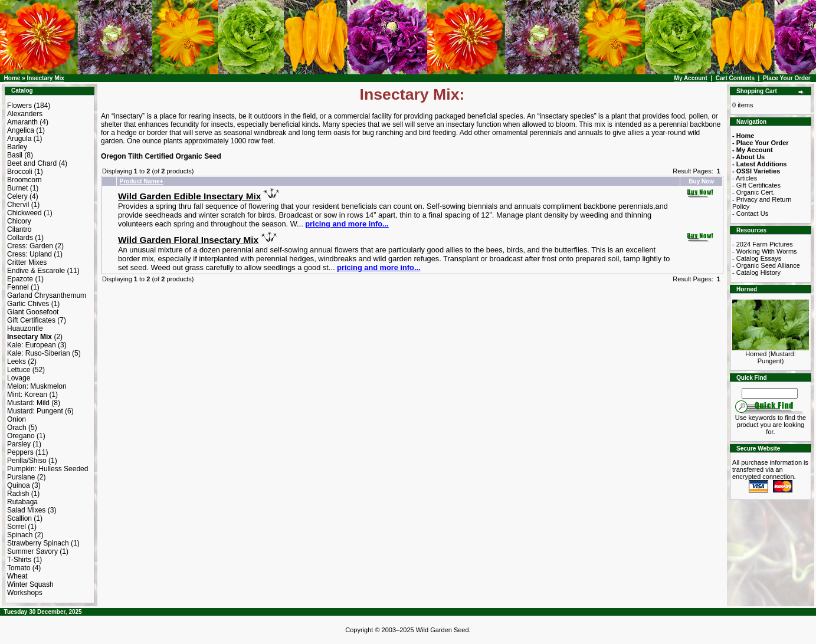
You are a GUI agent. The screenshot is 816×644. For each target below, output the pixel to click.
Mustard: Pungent (35, 411)
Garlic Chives (28, 304)
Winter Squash (30, 584)
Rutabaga (22, 502)
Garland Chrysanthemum (47, 295)
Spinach (20, 535)
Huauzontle (25, 328)
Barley (17, 147)
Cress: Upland (30, 254)
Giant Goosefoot (33, 312)
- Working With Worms (765, 251)
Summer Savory (32, 551)
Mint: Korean (27, 395)
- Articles (745, 178)
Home (12, 78)
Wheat (17, 576)
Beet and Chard (32, 163)
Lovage (19, 378)
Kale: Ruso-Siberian (39, 353)
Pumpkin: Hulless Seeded (47, 469)
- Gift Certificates (756, 185)
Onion (17, 419)
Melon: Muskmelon (37, 386)
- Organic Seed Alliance (766, 265)
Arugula (19, 139)
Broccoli (20, 172)
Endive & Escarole (36, 271)
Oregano (21, 436)
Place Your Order (787, 78)
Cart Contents (735, 78)
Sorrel (17, 527)
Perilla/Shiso (27, 461)
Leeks (17, 362)
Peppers (20, 452)
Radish (18, 494)
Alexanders (25, 114)
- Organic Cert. (753, 192)
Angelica (21, 130)
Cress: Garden (30, 246)
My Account (691, 78)
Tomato (19, 568)
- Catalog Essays (757, 258)
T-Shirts (19, 560)
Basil (15, 155)
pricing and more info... (347, 224)
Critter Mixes (27, 262)
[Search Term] (770, 393)
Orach (17, 428)
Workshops (25, 593)
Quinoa (19, 485)
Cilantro (19, 229)
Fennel (18, 287)
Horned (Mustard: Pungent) (771, 354)
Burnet (17, 188)
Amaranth (22, 122)
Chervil (18, 205)
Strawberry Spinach (38, 543)
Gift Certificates (31, 320)
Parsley (19, 444)
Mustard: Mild (28, 403)
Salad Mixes (26, 510)
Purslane (21, 477)
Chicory (19, 221)
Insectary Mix (45, 78)
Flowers (19, 106)
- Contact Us (750, 213)
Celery (17, 196)
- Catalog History (756, 272)
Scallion (19, 518)
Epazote (20, 279)
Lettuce (19, 370)
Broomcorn (24, 180)
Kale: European (32, 345)
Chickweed (24, 213)
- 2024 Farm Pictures (763, 244)
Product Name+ (142, 181)
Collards (20, 238)
